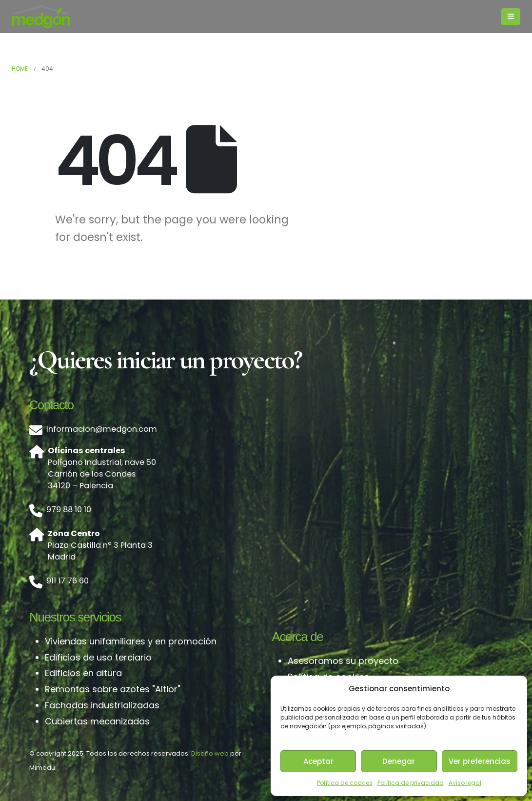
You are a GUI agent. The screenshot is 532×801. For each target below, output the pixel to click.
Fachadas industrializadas (102, 705)
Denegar (399, 761)
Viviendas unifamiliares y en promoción (131, 641)
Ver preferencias (480, 761)
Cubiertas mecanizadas (97, 721)
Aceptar (318, 761)
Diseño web (210, 753)
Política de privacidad (411, 783)
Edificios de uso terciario (98, 657)
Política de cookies (345, 783)
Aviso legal (465, 783)
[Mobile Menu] (511, 17)
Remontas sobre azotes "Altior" (113, 689)
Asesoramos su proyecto (343, 661)
